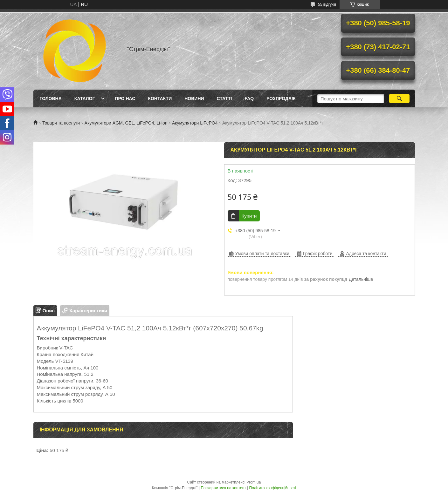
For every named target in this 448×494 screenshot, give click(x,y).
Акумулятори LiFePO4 (195, 123)
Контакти (160, 98)
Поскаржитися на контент (223, 488)
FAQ (249, 98)
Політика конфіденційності (273, 488)
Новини (194, 98)
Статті (224, 98)
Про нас (125, 98)
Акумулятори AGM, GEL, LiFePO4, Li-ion (126, 123)
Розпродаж (281, 98)
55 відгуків (327, 4)
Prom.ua (254, 482)
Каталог (85, 98)
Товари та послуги (61, 123)
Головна (51, 98)
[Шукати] (400, 98)
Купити (249, 216)
